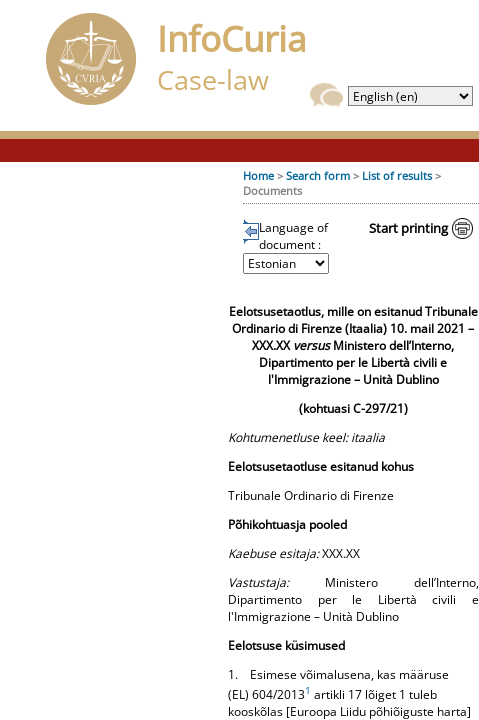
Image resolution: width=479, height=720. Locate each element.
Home (258, 175)
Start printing (408, 228)
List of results (397, 175)
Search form (318, 175)
